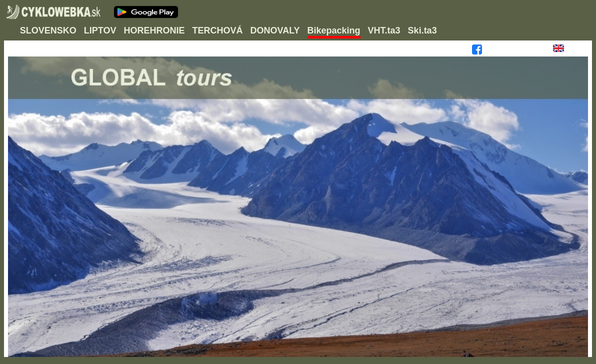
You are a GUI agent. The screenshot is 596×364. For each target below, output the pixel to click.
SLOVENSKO (48, 30)
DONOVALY (275, 30)
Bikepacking (334, 30)
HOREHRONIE (154, 30)
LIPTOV (100, 30)
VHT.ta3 (384, 30)
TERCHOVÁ (217, 30)
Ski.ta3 (422, 30)
